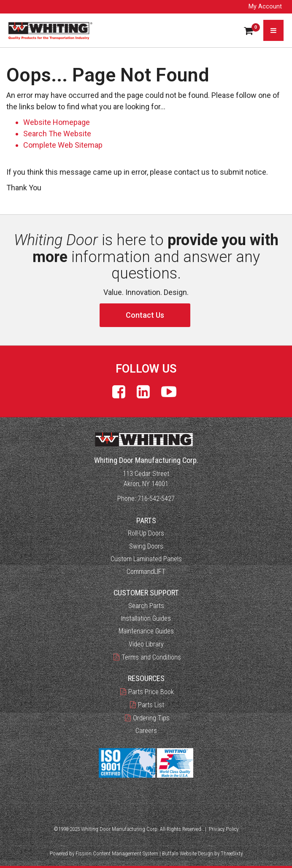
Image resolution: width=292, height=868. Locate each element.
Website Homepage (57, 122)
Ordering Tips (151, 718)
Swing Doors (146, 546)
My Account (265, 7)
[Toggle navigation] (273, 30)
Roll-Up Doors (146, 533)
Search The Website (57, 134)
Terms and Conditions (151, 657)
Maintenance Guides (146, 631)
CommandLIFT (146, 572)
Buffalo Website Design (188, 853)
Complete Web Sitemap (64, 145)
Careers (146, 731)
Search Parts (146, 606)
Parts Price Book (151, 692)
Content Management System (126, 853)
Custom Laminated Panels (146, 559)
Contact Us (145, 315)
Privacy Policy (224, 829)
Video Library (146, 644)
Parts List (151, 705)
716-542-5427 (156, 499)
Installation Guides (146, 618)
